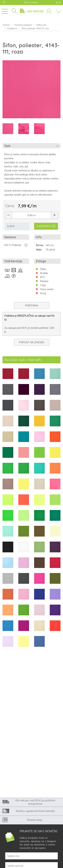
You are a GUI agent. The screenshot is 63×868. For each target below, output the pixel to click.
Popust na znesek (32, 342)
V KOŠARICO (46, 226)
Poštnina (32, 305)
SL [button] (58, 3)
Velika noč (41, 25)
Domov (6, 25)
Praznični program (23, 25)
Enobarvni (12, 28)
